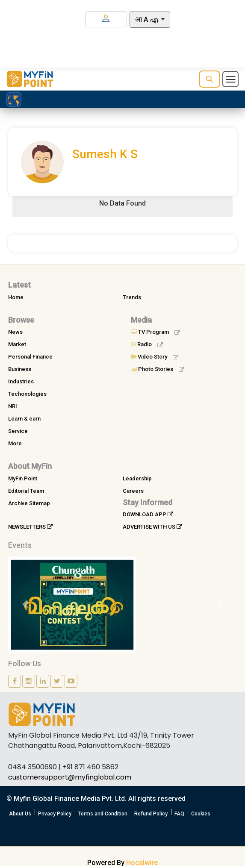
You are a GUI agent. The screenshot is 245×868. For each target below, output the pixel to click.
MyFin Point (23, 478)
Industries (21, 381)
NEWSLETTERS (30, 527)
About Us (20, 814)
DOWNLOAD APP (148, 514)
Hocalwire (142, 863)
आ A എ (147, 19)
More (15, 443)
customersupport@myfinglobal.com (70, 777)
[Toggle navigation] (230, 79)
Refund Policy (151, 814)
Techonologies (27, 394)
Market (17, 344)
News (15, 332)
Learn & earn (24, 419)
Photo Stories (158, 369)
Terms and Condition (103, 814)
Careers (133, 491)
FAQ (179, 814)
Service (18, 431)
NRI (13, 406)
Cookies (201, 814)
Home (16, 297)
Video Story (155, 357)
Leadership (137, 478)
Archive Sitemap (29, 503)
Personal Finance (30, 357)
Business (20, 369)
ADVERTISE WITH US (152, 527)
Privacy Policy (55, 814)
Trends (132, 297)
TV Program (155, 332)
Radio (147, 344)
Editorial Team (26, 491)
